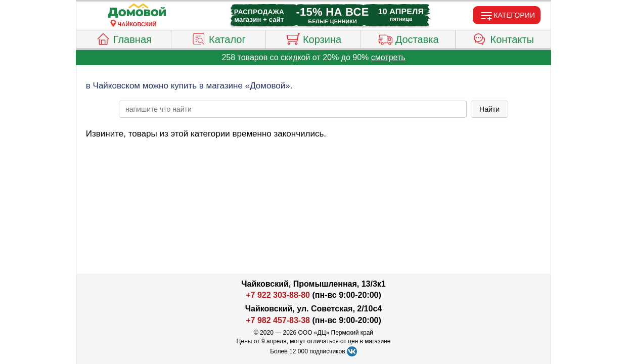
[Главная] (137, 11)
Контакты (503, 38)
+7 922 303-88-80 (278, 295)
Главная (124, 38)
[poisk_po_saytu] (293, 109)
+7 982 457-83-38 (278, 320)
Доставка (408, 38)
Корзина (313, 38)
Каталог (218, 38)
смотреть (388, 57)
